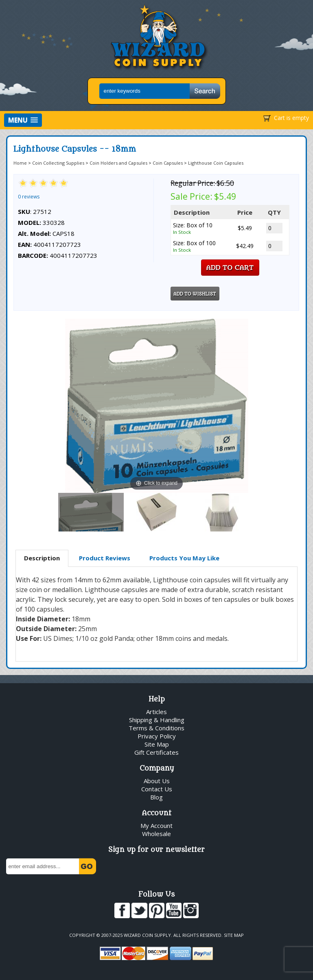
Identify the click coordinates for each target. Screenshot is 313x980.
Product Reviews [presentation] (105, 558)
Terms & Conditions (156, 728)
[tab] (42, 558)
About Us (157, 781)
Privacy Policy (157, 736)
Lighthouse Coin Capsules (216, 163)
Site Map (157, 744)
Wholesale (156, 834)
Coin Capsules (168, 163)
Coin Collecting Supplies (58, 163)
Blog (156, 797)
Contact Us (157, 789)
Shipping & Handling (157, 720)
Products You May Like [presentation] (184, 558)
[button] (23, 120)
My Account (156, 825)
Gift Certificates (156, 752)
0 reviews (29, 197)
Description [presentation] (42, 558)
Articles (156, 712)
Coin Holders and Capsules (118, 163)
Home (20, 163)
